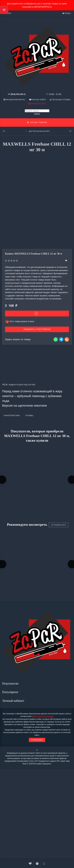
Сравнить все (58, 525)
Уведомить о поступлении (37, 329)
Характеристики (12, 415)
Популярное (11, 692)
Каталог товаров (37, 122)
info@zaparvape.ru (14, 100)
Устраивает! (37, 740)
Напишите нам (37, 104)
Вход (67, 13)
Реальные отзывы (60, 100)
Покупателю (11, 683)
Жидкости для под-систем (22, 385)
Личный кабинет (14, 701)
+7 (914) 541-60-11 (17, 94)
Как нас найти (37, 100)
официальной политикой (43, 716)
